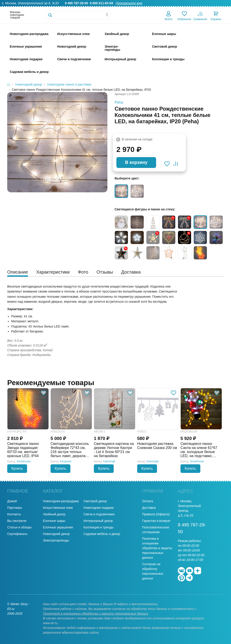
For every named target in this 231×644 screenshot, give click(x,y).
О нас (116, 8)
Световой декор (95, 501)
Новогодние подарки (98, 508)
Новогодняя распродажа (61, 501)
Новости (204, 8)
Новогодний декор (56, 534)
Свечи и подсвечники (99, 514)
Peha (119, 102)
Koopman (66, 461)
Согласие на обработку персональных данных (153, 571)
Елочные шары (54, 521)
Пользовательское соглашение (156, 530)
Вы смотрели (17, 521)
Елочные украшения (58, 527)
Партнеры (15, 508)
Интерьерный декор (98, 521)
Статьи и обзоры (19, 527)
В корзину (136, 162)
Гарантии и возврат (156, 521)
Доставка (170, 8)
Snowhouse (24, 461)
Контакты (222, 8)
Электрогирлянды (56, 540)
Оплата (187, 8)
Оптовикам (151, 8)
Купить (17, 468)
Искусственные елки (58, 508)
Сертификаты (17, 534)
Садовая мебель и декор (102, 534)
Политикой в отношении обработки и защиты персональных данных (95, 614)
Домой (12, 501)
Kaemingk (109, 461)
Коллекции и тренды (98, 527)
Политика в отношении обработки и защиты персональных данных (157, 548)
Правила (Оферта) (156, 514)
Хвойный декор (54, 514)
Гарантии (131, 8)
